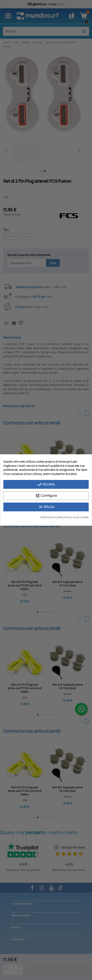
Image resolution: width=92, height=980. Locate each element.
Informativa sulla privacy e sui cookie (65, 517)
